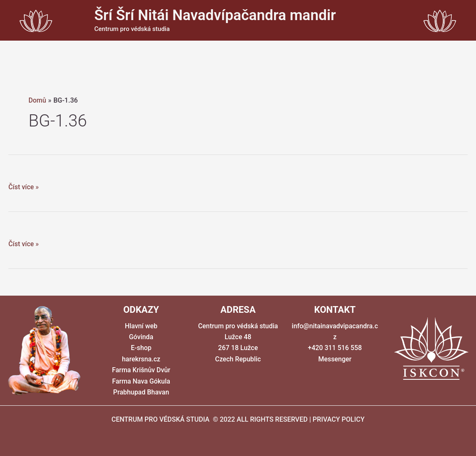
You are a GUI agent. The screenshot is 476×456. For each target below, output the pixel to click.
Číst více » (24, 187)
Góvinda (141, 337)
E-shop (141, 348)
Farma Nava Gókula (141, 381)
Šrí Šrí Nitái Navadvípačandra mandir (215, 15)
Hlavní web (141, 326)
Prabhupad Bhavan (141, 392)
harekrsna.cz (141, 359)
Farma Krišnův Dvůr (141, 370)
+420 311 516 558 (335, 348)
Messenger (335, 359)
